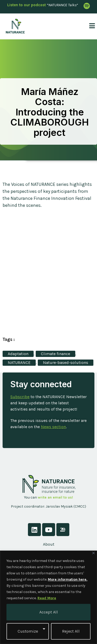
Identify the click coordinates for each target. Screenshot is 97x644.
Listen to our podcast (27, 5)
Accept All (49, 612)
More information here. (68, 579)
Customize (28, 631)
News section (53, 427)
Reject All (71, 631)
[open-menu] (90, 26)
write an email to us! (55, 497)
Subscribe (20, 397)
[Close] (94, 553)
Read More (47, 598)
